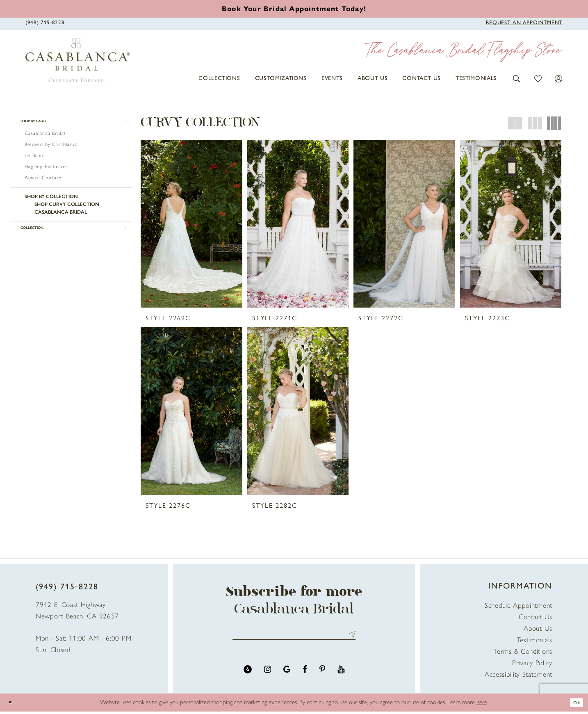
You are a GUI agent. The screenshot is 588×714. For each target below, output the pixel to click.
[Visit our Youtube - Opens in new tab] (341, 676)
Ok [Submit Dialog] (574, 705)
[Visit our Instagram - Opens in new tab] (268, 676)
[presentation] (191, 224)
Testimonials (534, 642)
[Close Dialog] (12, 705)
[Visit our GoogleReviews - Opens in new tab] (287, 676)
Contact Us (536, 619)
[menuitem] (219, 78)
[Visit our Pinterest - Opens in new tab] (322, 676)
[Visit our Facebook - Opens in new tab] (305, 676)
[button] (517, 78)
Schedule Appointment (518, 608)
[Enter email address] (294, 639)
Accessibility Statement (518, 677)
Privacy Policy (532, 665)
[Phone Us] (45, 23)
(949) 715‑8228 (67, 589)
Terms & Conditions (523, 654)
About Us (538, 631)
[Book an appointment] (294, 9)
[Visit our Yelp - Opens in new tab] (248, 676)
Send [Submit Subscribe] (350, 639)
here (482, 705)
